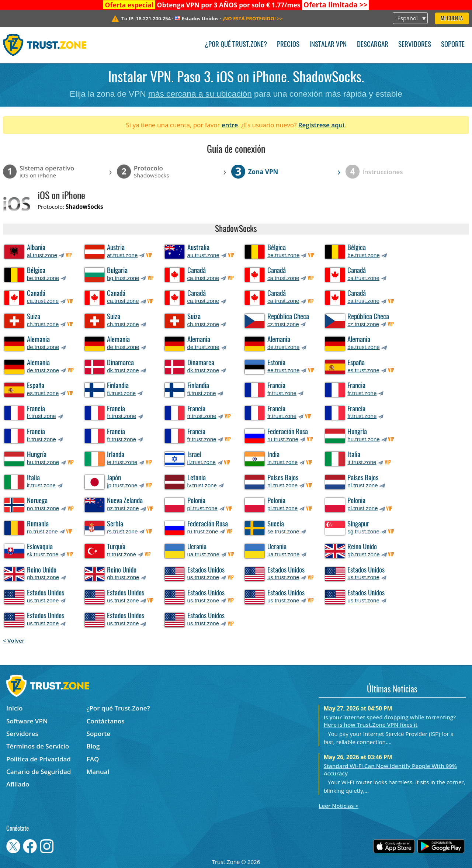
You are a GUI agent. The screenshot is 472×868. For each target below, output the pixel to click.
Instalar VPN (328, 45)
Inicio (14, 708)
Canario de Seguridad (39, 772)
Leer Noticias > (339, 806)
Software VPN (27, 721)
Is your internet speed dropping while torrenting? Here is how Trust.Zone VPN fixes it (390, 721)
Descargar (373, 45)
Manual (98, 772)
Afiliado (18, 784)
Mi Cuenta (452, 19)
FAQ (93, 759)
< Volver (14, 640)
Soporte (453, 45)
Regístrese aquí (321, 125)
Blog (93, 746)
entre (230, 125)
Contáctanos (106, 721)
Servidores (415, 45)
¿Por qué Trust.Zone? (236, 45)
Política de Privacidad (39, 759)
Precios (288, 45)
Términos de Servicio (38, 746)
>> (336, 5)
